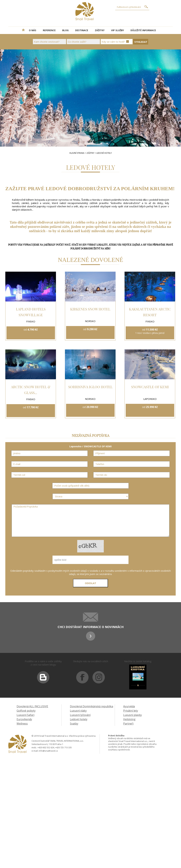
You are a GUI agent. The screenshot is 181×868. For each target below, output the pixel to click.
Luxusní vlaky (78, 711)
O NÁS (33, 30)
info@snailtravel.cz (48, 751)
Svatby (74, 724)
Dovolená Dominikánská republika (91, 706)
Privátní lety (131, 711)
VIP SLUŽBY (117, 30)
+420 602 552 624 (46, 747)
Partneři (128, 724)
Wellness (22, 724)
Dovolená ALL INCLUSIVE (32, 706)
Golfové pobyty (26, 711)
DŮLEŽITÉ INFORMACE (143, 30)
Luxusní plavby (133, 715)
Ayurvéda (129, 706)
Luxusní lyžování (80, 715)
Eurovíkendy (24, 719)
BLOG (65, 30)
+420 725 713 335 (63, 747)
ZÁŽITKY (100, 30)
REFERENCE (49, 30)
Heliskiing (129, 719)
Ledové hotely (79, 719)
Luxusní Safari (25, 715)
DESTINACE (82, 30)
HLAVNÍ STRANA (77, 153)
